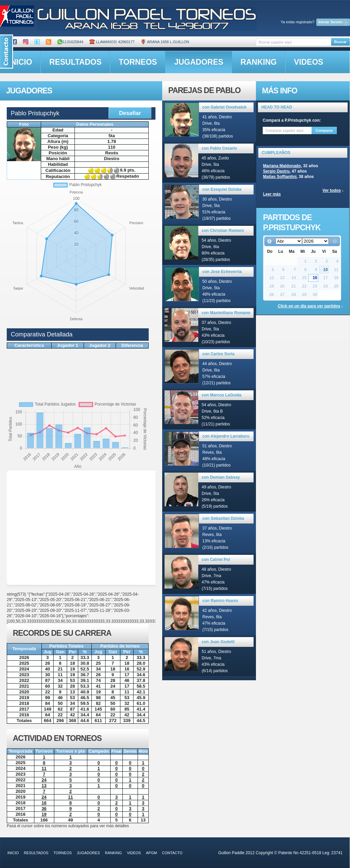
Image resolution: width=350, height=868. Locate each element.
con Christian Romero (223, 231)
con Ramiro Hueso (220, 601)
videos (309, 62)
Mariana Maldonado (282, 166)
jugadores (199, 62)
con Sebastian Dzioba (223, 518)
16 (315, 278)
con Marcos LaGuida (222, 395)
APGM (151, 853)
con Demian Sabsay (221, 477)
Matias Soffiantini (280, 177)
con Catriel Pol (216, 560)
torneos (138, 62)
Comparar (324, 130)
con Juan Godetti (218, 642)
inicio (13, 853)
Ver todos (332, 190)
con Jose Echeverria (222, 272)
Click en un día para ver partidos (309, 306)
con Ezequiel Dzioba (222, 189)
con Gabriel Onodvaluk (224, 107)
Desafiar (130, 113)
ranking (258, 62)
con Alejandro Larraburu (226, 436)
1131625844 (70, 42)
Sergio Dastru (276, 171)
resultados (75, 62)
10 (326, 270)
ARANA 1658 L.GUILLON (165, 42)
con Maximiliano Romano (226, 313)
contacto (172, 853)
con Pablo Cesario (219, 148)
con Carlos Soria (218, 354)
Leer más (272, 194)
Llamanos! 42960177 (112, 42)
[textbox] (294, 42)
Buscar (340, 42)
